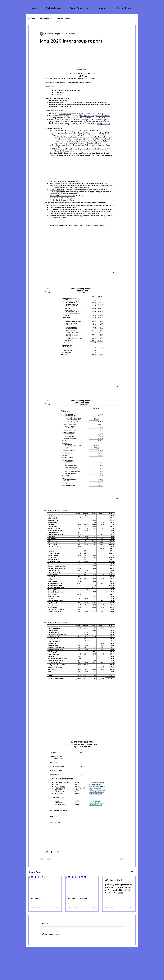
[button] (53, 8)
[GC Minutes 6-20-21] (82, 885)
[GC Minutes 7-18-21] (45, 885)
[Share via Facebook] (41, 852)
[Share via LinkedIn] (52, 852)
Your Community (64, 18)
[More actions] (123, 34)
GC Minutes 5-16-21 (114, 880)
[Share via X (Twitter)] (47, 852)
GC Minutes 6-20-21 (78, 899)
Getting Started (46, 18)
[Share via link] (58, 852)
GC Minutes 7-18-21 (40, 899)
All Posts (32, 18)
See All (133, 872)
